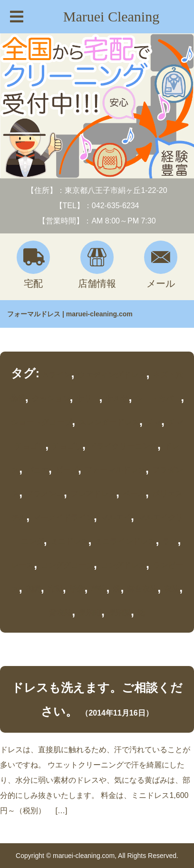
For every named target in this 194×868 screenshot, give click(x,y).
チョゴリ (67, 446)
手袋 (77, 589)
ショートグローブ (41, 422)
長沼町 (90, 613)
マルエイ (116, 518)
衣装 (172, 589)
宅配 (33, 265)
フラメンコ (45, 494)
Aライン (57, 375)
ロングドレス (123, 565)
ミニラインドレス (125, 541)
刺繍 (33, 589)
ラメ (170, 541)
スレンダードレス (109, 422)
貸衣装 (60, 613)
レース (22, 565)
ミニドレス (69, 541)
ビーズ (67, 470)
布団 (55, 589)
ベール (134, 494)
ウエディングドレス (112, 375)
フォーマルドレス (115, 470)
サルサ (117, 399)
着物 (98, 589)
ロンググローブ (67, 565)
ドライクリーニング (123, 446)
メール (161, 265)
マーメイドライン (63, 518)
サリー (88, 399)
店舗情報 (97, 265)
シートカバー (158, 399)
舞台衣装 (142, 589)
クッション (51, 399)
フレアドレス (93, 494)
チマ (154, 422)
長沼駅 (119, 613)
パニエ (37, 470)
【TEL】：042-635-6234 (97, 206)
